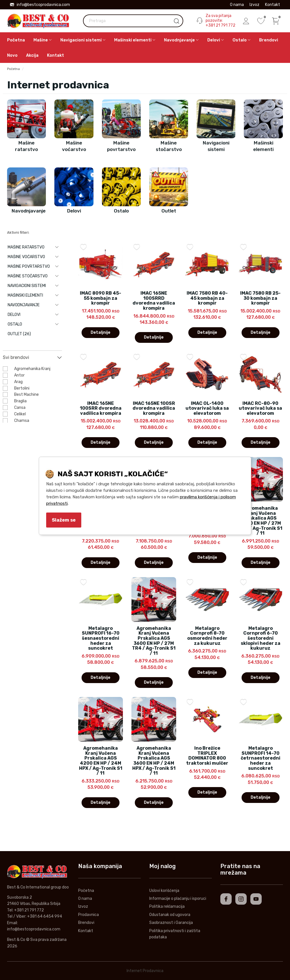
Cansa (20, 408)
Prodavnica (89, 915)
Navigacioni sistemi (27, 286)
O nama (237, 5)
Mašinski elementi (25, 295)
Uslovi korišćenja (164, 891)
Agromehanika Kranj (32, 369)
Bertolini (22, 388)
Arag (18, 382)
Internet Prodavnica (145, 971)
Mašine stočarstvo (28, 276)
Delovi (14, 315)
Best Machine (26, 395)
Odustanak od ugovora (170, 915)
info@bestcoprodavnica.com (40, 5)
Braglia (20, 401)
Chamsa (22, 421)
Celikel (20, 414)
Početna (16, 40)
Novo (12, 55)
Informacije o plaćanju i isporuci (178, 899)
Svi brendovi (16, 357)
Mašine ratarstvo (26, 247)
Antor (19, 375)
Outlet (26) (19, 334)
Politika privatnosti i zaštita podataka (175, 934)
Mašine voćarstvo (26, 257)
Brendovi (269, 40)
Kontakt (273, 5)
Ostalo (15, 324)
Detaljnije (101, 332)
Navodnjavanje (24, 305)
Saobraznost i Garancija (171, 923)
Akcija (32, 55)
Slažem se (64, 520)
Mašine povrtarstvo (29, 266)
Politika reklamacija (167, 906)
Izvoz (254, 5)
